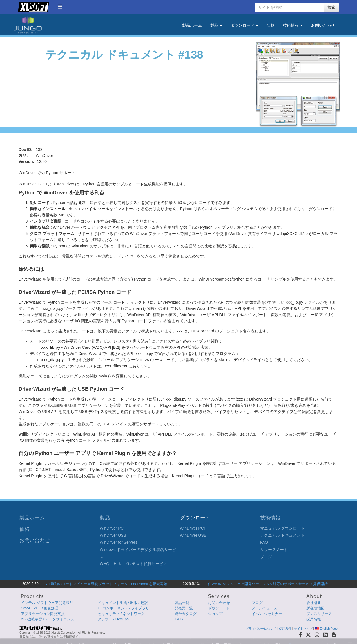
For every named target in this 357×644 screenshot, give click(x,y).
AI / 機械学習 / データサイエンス (48, 619)
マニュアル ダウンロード (282, 528)
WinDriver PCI (112, 528)
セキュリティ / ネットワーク (121, 614)
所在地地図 (315, 608)
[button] (60, 7)
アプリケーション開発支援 (43, 614)
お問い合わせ (323, 25)
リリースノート (274, 550)
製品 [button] (216, 25)
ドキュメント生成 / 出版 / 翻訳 (123, 603)
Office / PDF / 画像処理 (40, 608)
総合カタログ (186, 614)
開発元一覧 (184, 608)
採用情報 (314, 619)
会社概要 (314, 603)
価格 (271, 25)
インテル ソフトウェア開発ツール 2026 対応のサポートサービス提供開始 (267, 584)
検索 (331, 7)
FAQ (264, 542)
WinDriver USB (113, 535)
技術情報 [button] (293, 25)
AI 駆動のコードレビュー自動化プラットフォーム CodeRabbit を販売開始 (107, 584)
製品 (105, 518)
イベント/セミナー (267, 614)
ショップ (215, 614)
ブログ (266, 557)
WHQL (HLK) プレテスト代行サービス (133, 564)
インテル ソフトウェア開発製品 (47, 603)
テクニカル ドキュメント (282, 535)
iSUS (179, 619)
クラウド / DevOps (113, 619)
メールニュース (265, 608)
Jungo (28, 25)
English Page (326, 629)
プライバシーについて (261, 629)
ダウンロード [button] (244, 25)
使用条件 (285, 629)
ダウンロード (219, 608)
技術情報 (270, 518)
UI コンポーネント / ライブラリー (125, 608)
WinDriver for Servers (119, 542)
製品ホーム (192, 25)
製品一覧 (182, 603)
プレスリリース (319, 614)
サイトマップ (303, 629)
